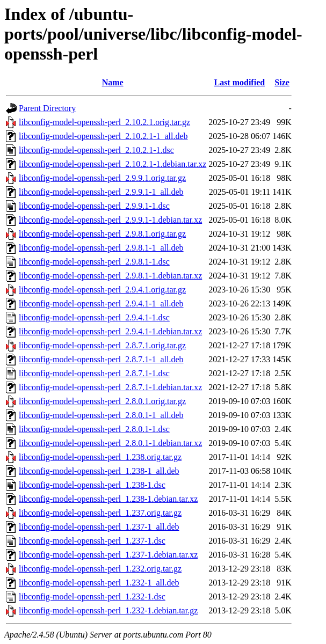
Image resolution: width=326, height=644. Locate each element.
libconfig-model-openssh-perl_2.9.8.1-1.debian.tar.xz (110, 276)
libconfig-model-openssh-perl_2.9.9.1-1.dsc (94, 206)
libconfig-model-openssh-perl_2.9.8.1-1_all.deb (101, 248)
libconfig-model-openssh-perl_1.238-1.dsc (92, 485)
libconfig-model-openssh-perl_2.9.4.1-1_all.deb (101, 303)
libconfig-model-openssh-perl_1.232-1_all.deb (99, 583)
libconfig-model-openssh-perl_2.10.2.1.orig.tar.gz (104, 122)
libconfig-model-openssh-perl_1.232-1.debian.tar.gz (108, 610)
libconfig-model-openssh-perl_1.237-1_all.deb (99, 527)
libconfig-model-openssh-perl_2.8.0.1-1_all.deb (101, 415)
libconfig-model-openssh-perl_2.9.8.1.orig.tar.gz (102, 234)
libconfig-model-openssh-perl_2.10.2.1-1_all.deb (103, 136)
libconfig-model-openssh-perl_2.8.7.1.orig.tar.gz (102, 345)
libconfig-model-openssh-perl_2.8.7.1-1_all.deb (101, 359)
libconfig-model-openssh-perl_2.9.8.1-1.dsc (94, 262)
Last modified (239, 82)
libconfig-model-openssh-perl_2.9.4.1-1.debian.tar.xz (110, 331)
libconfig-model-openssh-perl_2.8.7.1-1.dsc (94, 373)
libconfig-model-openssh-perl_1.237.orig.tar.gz (100, 513)
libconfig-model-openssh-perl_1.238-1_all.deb (99, 471)
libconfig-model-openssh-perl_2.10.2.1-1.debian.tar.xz (113, 164)
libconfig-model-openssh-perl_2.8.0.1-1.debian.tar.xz (110, 443)
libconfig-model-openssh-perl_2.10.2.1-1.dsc (96, 150)
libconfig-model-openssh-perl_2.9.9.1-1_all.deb (101, 192)
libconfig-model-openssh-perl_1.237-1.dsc (92, 541)
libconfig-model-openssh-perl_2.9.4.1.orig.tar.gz (102, 290)
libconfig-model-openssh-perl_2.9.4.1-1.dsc (94, 317)
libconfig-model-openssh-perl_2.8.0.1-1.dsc (94, 429)
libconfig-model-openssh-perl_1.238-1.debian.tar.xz (108, 499)
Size (282, 82)
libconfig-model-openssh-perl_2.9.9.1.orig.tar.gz (102, 178)
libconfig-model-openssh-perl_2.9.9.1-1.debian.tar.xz (110, 220)
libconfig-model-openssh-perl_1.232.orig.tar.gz (100, 569)
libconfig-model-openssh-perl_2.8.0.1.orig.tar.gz (102, 401)
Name (113, 82)
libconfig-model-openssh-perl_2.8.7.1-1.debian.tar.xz (110, 387)
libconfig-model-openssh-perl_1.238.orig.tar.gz (100, 457)
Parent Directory (47, 108)
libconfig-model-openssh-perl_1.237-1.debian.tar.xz (108, 555)
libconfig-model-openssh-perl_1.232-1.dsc (92, 597)
